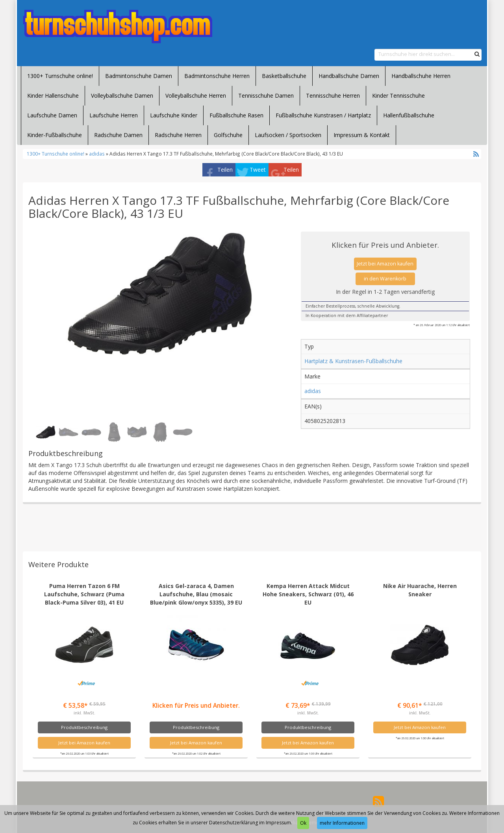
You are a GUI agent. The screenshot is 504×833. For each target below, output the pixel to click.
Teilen (225, 170)
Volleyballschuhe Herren (196, 96)
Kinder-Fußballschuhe (55, 135)
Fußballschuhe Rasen (236, 115)
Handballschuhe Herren (421, 76)
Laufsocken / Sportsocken (288, 135)
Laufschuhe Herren (114, 115)
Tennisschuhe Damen (266, 96)
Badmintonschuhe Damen (139, 76)
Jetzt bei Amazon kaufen (385, 264)
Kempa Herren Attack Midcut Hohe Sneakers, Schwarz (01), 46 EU (308, 594)
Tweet (258, 170)
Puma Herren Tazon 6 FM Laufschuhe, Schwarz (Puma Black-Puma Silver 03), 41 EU (84, 594)
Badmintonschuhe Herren (217, 76)
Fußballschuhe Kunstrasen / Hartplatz (323, 115)
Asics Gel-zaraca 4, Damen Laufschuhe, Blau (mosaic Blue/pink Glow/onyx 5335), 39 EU (196, 594)
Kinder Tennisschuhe (398, 96)
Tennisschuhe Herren (333, 96)
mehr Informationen (342, 823)
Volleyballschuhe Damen (122, 96)
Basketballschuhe (284, 76)
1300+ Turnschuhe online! (60, 76)
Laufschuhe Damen (52, 115)
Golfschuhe (228, 135)
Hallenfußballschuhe (409, 115)
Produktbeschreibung (84, 727)
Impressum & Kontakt (362, 135)
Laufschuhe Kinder (174, 115)
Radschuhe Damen (118, 135)
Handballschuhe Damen (349, 76)
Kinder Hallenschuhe (53, 96)
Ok (303, 823)
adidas (97, 154)
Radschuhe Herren (178, 135)
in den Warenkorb (385, 279)
